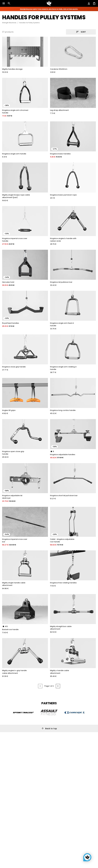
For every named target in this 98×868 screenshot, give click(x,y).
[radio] (51, 451)
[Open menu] (4, 3)
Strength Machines (9, 23)
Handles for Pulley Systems (29, 23)
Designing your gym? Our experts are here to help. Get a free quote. (49, 9)
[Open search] (9, 3)
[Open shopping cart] (94, 3)
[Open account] (89, 3)
